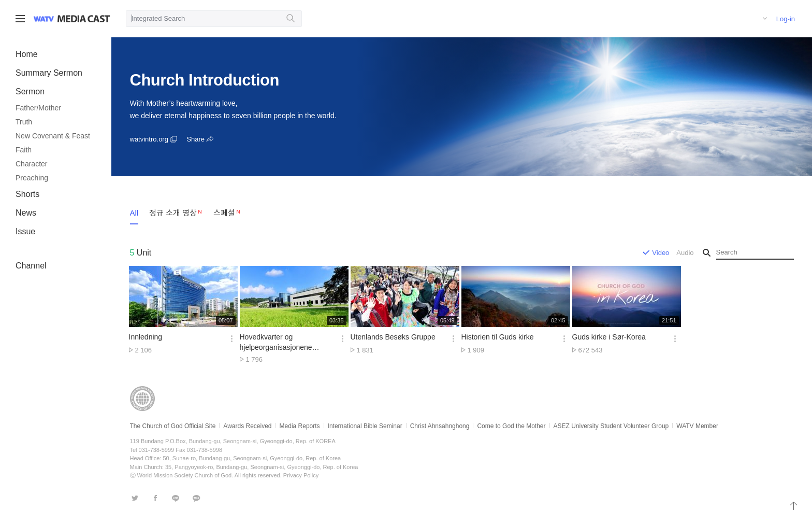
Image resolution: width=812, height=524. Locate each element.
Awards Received (247, 426)
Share (195, 139)
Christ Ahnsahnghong (440, 426)
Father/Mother (38, 108)
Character (31, 164)
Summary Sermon (49, 73)
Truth (24, 122)
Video (661, 253)
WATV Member (697, 426)
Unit (141, 253)
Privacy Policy (301, 475)
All (134, 213)
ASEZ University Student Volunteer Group (611, 426)
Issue (25, 231)
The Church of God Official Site (173, 426)
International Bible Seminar (365, 426)
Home (27, 54)
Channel (31, 266)
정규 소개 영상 (173, 213)
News (26, 213)
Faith (24, 150)
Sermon (30, 91)
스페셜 (224, 213)
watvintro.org (149, 139)
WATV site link (44, 19)
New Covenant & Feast (53, 136)
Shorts (27, 194)
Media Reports (300, 426)
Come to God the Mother (511, 426)
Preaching (32, 178)
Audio (685, 253)
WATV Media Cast (84, 19)
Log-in (786, 19)
